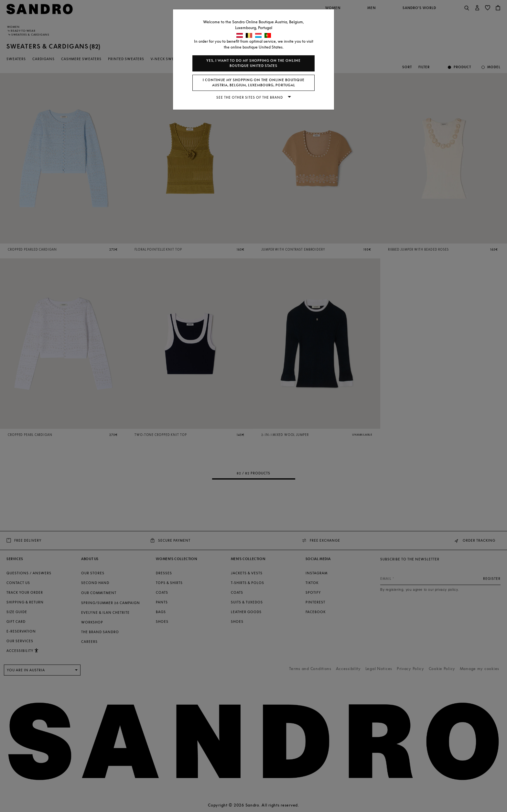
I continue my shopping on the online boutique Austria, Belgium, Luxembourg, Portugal (254, 83)
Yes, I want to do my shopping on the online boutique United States (253, 63)
